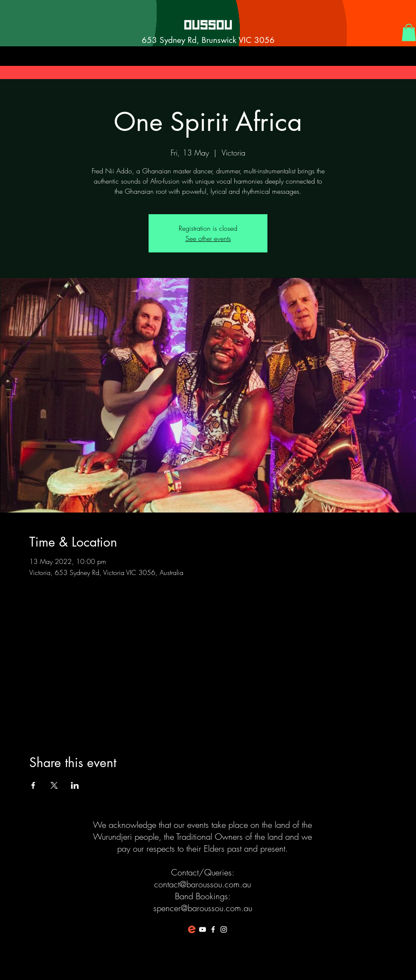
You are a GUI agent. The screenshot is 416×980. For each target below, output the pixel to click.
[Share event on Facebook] (33, 785)
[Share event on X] (54, 785)
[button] (409, 33)
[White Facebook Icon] (213, 929)
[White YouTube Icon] (202, 929)
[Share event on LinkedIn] (75, 785)
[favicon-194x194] (192, 929)
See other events (208, 238)
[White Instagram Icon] (224, 929)
